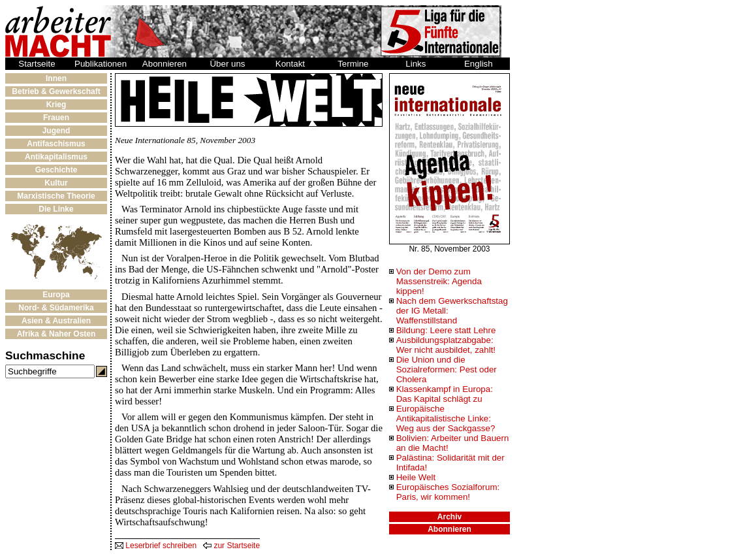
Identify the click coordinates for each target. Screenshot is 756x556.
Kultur (56, 183)
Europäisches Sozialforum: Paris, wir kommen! (448, 492)
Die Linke (56, 209)
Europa (56, 295)
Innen (56, 78)
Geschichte (56, 170)
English (479, 64)
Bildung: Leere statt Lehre (446, 330)
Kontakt (290, 64)
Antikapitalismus (56, 157)
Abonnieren (165, 64)
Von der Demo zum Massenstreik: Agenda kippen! (439, 281)
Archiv (449, 517)
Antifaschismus (56, 144)
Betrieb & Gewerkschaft (56, 91)
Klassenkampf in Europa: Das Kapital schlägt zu (445, 394)
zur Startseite (231, 546)
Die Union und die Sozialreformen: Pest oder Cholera (447, 369)
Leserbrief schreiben (156, 546)
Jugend (56, 131)
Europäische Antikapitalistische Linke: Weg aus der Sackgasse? (446, 418)
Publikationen (101, 64)
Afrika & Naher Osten (56, 334)
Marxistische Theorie (56, 196)
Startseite (37, 64)
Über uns (227, 64)
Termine (353, 64)
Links (416, 64)
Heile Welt (416, 477)
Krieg (56, 105)
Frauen (56, 118)
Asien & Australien (56, 321)
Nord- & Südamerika (56, 308)
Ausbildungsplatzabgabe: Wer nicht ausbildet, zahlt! (446, 345)
